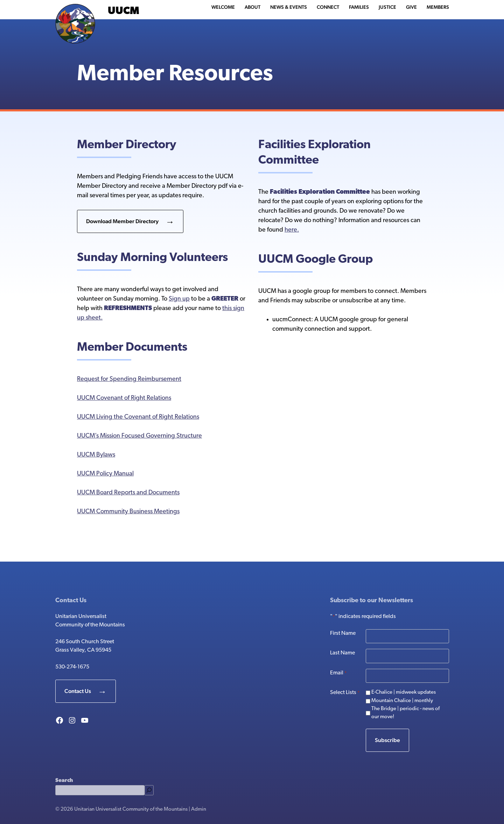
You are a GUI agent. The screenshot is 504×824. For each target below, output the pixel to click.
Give (411, 7)
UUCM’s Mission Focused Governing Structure (139, 436)
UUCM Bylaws (96, 455)
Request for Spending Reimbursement (129, 379)
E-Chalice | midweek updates (404, 692)
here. (292, 230)
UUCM (124, 11)
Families (359, 7)
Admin (199, 809)
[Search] (149, 790)
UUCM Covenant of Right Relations (124, 398)
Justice (387, 7)
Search (64, 781)
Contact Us (78, 691)
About (253, 7)
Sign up (179, 299)
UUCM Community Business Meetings (128, 512)
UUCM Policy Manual (105, 474)
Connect (328, 7)
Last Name (342, 653)
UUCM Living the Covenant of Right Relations (138, 417)
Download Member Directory (122, 221)
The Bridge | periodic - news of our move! (405, 713)
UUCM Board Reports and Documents (128, 493)
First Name (343, 633)
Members (438, 7)
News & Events (289, 7)
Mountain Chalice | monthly (402, 701)
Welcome (223, 7)
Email (338, 673)
